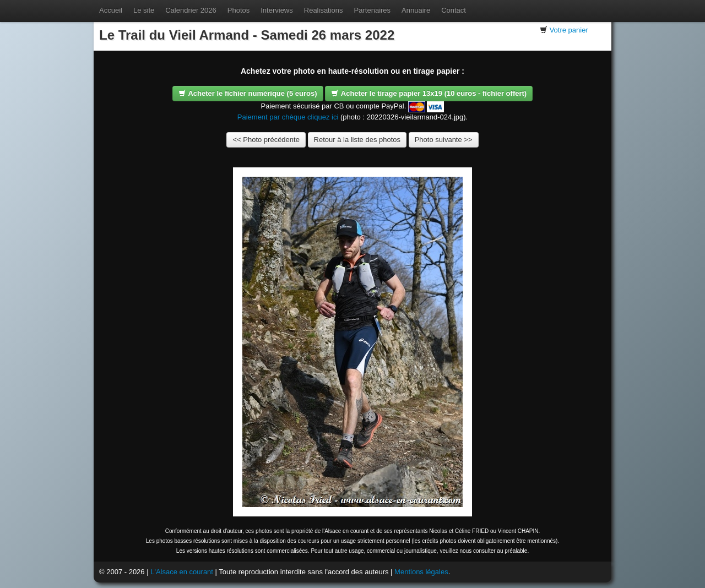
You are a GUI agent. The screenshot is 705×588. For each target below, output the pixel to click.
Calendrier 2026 (191, 10)
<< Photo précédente (266, 140)
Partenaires (372, 10)
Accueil (111, 10)
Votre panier (569, 30)
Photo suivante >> (444, 140)
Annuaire (416, 10)
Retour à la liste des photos (357, 140)
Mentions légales (421, 572)
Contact (454, 10)
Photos (238, 10)
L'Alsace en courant (182, 572)
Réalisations (324, 10)
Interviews (277, 10)
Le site (144, 10)
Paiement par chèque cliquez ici (288, 117)
